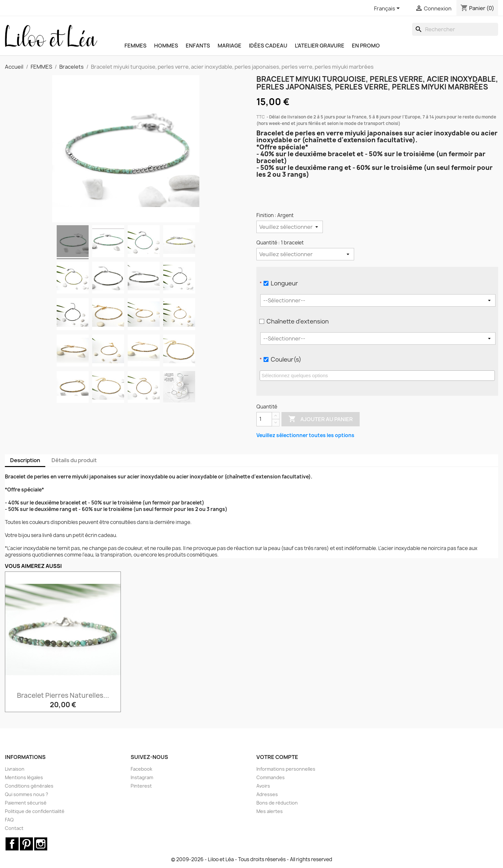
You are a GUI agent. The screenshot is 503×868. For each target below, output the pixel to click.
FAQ (9, 820)
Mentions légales (24, 777)
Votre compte (277, 757)
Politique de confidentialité (35, 811)
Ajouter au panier (321, 419)
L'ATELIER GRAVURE (320, 46)
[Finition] (290, 227)
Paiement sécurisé (26, 803)
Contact (14, 828)
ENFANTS (198, 46)
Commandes (271, 777)
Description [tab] (25, 460)
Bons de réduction (277, 803)
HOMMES (166, 46)
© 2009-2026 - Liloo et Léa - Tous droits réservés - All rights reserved (252, 859)
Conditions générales (29, 786)
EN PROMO (366, 46)
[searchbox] (378, 375)
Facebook (141, 769)
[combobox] (377, 376)
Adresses (267, 794)
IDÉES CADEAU (268, 46)
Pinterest (141, 786)
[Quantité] (305, 254)
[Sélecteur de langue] (388, 9)
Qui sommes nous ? (27, 794)
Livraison (15, 769)
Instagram (142, 777)
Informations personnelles (286, 769)
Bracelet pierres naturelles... (63, 695)
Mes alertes (270, 811)
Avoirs (263, 786)
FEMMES (136, 46)
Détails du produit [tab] (74, 460)
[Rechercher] (455, 29)
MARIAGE (230, 46)
